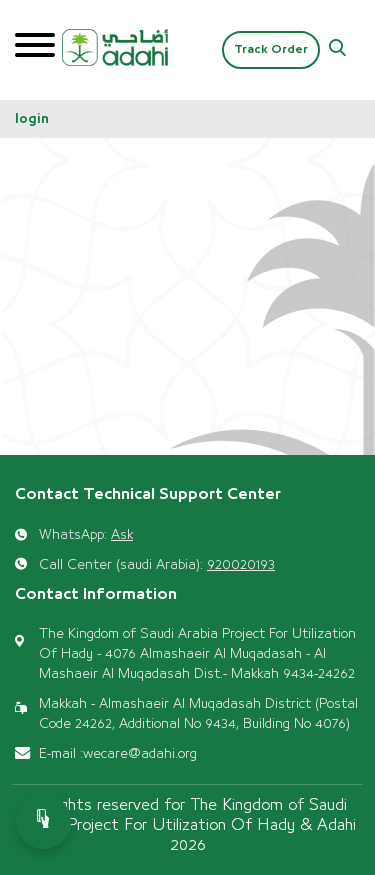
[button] (337, 50)
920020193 (241, 565)
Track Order (271, 49)
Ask (122, 535)
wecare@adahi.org (140, 754)
